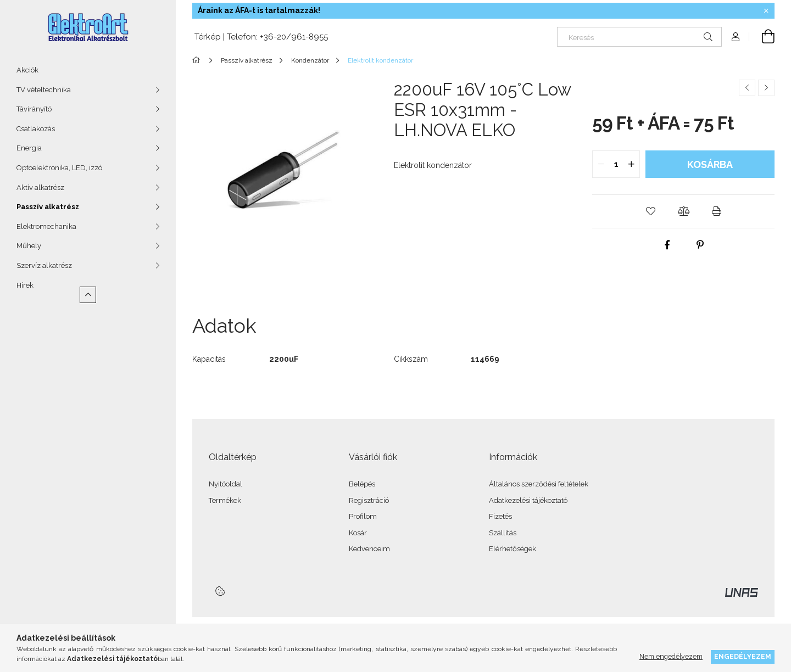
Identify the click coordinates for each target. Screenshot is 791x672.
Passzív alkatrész (48, 207)
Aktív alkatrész (40, 187)
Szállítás (503, 533)
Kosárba (710, 164)
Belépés (362, 484)
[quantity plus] (631, 164)
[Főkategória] (198, 60)
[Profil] (736, 37)
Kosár (358, 533)
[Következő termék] (766, 88)
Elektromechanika (46, 226)
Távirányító (34, 109)
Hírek (25, 285)
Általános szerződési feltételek (539, 484)
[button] (650, 211)
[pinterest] (700, 245)
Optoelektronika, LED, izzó (59, 168)
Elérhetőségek (513, 549)
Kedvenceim (369, 549)
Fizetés (500, 516)
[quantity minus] (601, 164)
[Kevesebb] (88, 295)
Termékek (225, 500)
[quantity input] (616, 164)
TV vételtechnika (44, 90)
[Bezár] (766, 11)
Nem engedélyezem (671, 656)
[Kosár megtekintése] (762, 37)
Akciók (27, 70)
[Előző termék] (747, 88)
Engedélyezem (743, 656)
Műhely (29, 246)
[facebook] (667, 245)
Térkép (207, 37)
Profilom (363, 516)
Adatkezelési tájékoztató (528, 500)
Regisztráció (369, 500)
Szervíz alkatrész (44, 265)
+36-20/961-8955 (294, 37)
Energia (29, 148)
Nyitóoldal (225, 484)
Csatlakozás (36, 129)
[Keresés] (639, 37)
